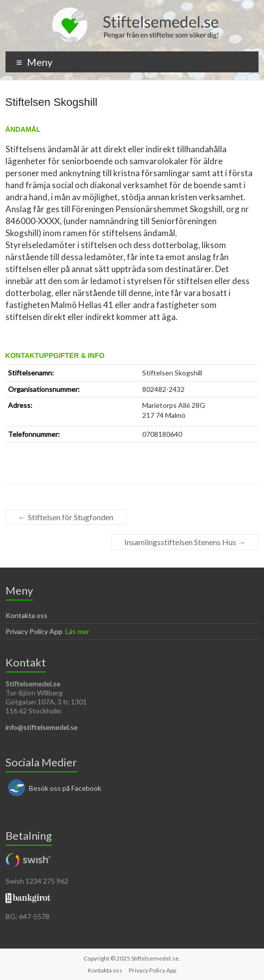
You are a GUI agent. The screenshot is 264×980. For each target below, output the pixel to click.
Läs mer (77, 631)
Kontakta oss (26, 615)
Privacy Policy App (34, 631)
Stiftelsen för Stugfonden (66, 517)
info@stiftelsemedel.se (42, 727)
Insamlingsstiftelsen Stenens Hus (185, 542)
